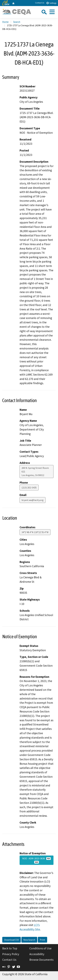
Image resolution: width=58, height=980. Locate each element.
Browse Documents (41, 960)
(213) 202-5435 (29, 488)
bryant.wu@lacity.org (33, 500)
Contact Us (40, 3)
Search (17, 22)
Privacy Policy (11, 954)
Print (42, 940)
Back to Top (10, 948)
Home (5, 22)
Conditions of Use (40, 948)
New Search (29, 940)
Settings (51, 3)
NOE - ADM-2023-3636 (37, 860)
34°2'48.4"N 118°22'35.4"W (35, 532)
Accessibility (37, 954)
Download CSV (12, 940)
